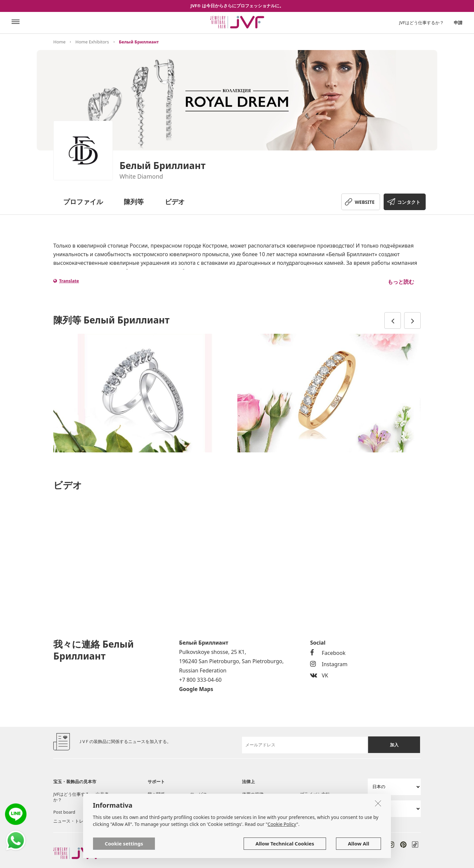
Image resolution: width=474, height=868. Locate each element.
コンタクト (409, 202)
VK (319, 675)
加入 (394, 745)
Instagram (329, 664)
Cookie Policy (282, 824)
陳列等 (134, 202)
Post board (64, 812)
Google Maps (196, 689)
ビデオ (175, 202)
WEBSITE (365, 202)
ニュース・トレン (71, 821)
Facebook (328, 653)
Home (59, 42)
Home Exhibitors (92, 42)
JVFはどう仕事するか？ (422, 23)
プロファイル (83, 202)
